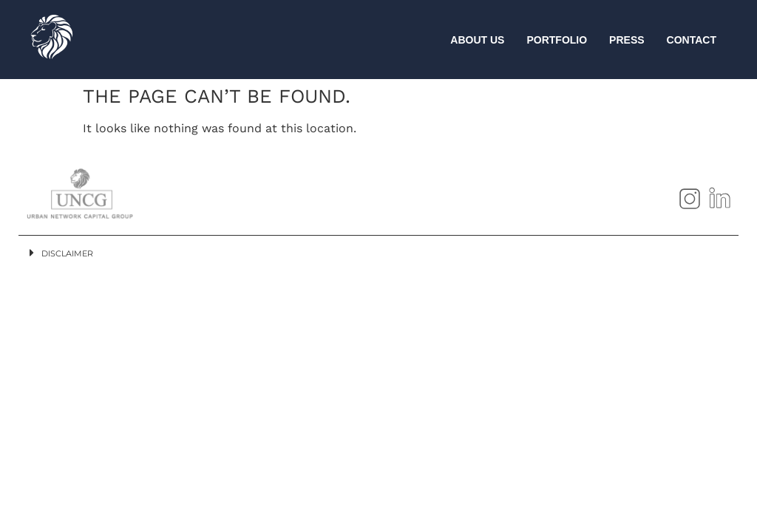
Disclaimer (67, 253)
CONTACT (692, 40)
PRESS (627, 40)
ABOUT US (477, 40)
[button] (378, 253)
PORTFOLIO (557, 40)
